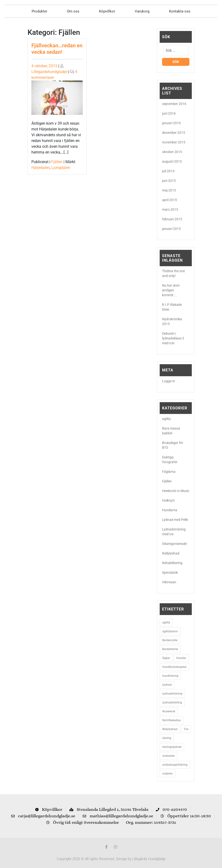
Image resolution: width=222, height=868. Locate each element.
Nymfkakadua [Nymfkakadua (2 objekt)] (172, 720)
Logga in (169, 381)
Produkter (39, 11)
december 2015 (174, 133)
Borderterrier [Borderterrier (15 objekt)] (170, 649)
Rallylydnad (171, 553)
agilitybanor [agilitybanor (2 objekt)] (170, 631)
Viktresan (169, 582)
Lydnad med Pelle (175, 520)
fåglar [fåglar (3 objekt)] (166, 658)
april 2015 (169, 200)
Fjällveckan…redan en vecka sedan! (57, 49)
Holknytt (168, 500)
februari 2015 (172, 219)
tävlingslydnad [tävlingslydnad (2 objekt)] (172, 747)
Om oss (73, 11)
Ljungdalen (61, 168)
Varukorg (142, 11)
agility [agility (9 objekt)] (166, 622)
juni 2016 (169, 113)
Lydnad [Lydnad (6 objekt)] (167, 685)
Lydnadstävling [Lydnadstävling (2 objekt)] (172, 702)
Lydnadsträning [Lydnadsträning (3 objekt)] (172, 694)
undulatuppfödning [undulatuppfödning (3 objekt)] (175, 765)
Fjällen (57, 162)
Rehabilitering (172, 563)
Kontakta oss (180, 11)
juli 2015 (168, 171)
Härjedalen (41, 168)
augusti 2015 (172, 161)
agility (166, 419)
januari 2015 (171, 229)
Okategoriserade (174, 544)
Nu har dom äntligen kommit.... (171, 290)
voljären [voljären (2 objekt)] (167, 774)
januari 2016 (171, 123)
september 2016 (174, 104)
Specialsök (170, 573)
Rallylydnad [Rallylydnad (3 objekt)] (170, 729)
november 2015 (174, 142)
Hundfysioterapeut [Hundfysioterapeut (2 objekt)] (174, 667)
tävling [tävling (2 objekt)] (167, 738)
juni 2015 (169, 181)
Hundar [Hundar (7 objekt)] (181, 658)
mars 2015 (170, 209)
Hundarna (170, 510)
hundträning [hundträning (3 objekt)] (170, 676)
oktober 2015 (172, 152)
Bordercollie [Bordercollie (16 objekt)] (170, 640)
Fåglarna (169, 472)
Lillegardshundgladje (49, 72)
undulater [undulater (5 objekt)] (169, 756)
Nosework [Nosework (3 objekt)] (169, 711)
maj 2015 (169, 190)
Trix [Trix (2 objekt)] (186, 729)
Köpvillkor (107, 11)
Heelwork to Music (176, 491)
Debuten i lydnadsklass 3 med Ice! (173, 338)
